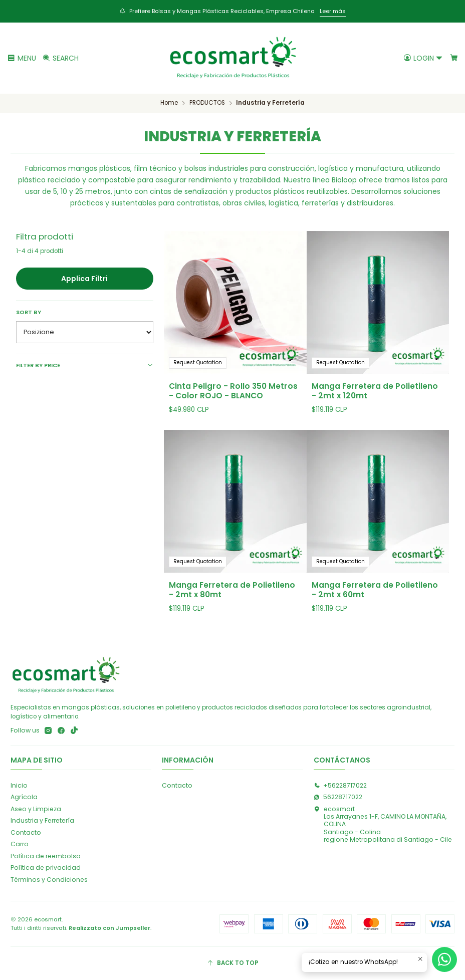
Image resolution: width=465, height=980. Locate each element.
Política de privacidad (46, 868)
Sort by (29, 312)
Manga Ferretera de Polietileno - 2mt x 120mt (375, 391)
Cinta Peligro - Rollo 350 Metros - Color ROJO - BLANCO (233, 391)
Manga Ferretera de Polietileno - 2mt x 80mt (232, 604)
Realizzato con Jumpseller (109, 928)
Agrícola (24, 797)
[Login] (423, 58)
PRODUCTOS (207, 103)
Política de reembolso (46, 856)
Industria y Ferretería (42, 820)
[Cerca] (61, 58)
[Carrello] (454, 58)
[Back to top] (232, 963)
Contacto (26, 832)
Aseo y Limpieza (36, 809)
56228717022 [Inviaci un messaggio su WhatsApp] (338, 797)
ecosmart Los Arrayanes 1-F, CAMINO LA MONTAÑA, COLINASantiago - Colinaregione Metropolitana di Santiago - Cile (383, 824)
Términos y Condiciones (49, 880)
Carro (20, 844)
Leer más (333, 11)
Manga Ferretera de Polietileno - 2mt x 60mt (375, 615)
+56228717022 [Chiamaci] (340, 785)
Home (169, 103)
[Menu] (22, 58)
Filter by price (85, 365)
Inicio (19, 785)
